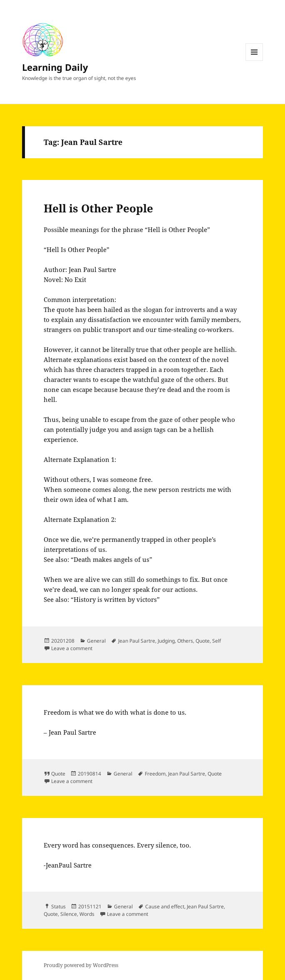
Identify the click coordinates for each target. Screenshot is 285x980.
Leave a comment (72, 648)
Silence (69, 914)
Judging (166, 641)
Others (185, 641)
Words (87, 914)
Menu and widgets (254, 61)
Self (217, 641)
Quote (203, 641)
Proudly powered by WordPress (81, 965)
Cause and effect (165, 906)
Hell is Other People (98, 208)
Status (58, 906)
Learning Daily (55, 67)
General (96, 641)
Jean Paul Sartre (137, 641)
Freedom (155, 774)
